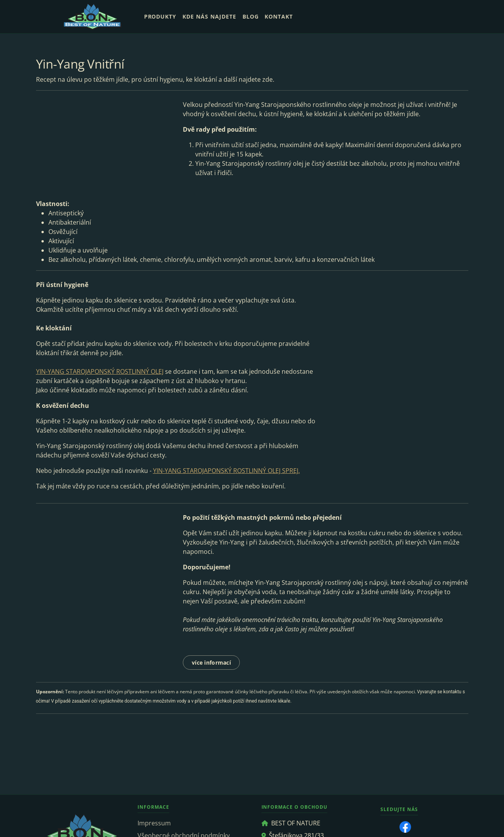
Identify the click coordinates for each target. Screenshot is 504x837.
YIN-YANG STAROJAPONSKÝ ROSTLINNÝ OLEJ (100, 371)
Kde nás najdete (209, 16)
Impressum (154, 823)
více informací (211, 663)
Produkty (160, 16)
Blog (251, 16)
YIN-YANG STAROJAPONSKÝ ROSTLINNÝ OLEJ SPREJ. (226, 471)
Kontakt (279, 16)
